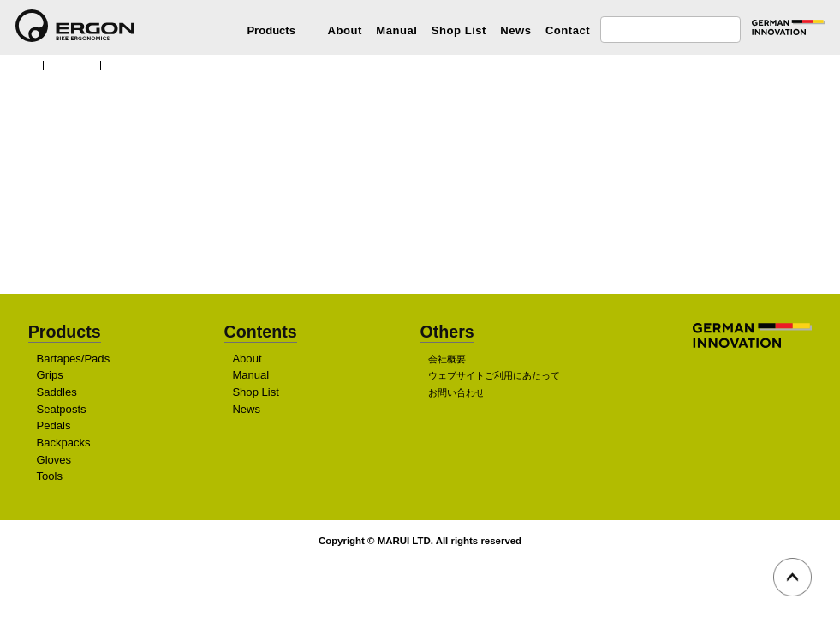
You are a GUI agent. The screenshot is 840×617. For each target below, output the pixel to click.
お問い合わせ (456, 393)
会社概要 (447, 359)
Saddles (57, 393)
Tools (50, 477)
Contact (568, 30)
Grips (50, 376)
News (515, 30)
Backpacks (64, 443)
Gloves (54, 460)
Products (75, 64)
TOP (24, 64)
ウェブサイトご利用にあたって (494, 376)
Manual (396, 30)
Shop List (459, 30)
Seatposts (63, 409)
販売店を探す (415, 234)
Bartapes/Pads (75, 359)
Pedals (54, 426)
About (345, 30)
